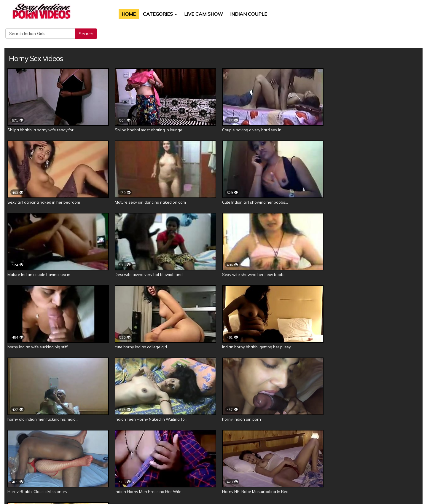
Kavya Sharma (164, 439)
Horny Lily (236, 439)
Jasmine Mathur (202, 439)
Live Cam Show (196, 14)
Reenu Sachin (301, 439)
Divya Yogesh (127, 439)
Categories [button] (153, 14)
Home (121, 14)
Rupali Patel (266, 439)
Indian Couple (241, 14)
